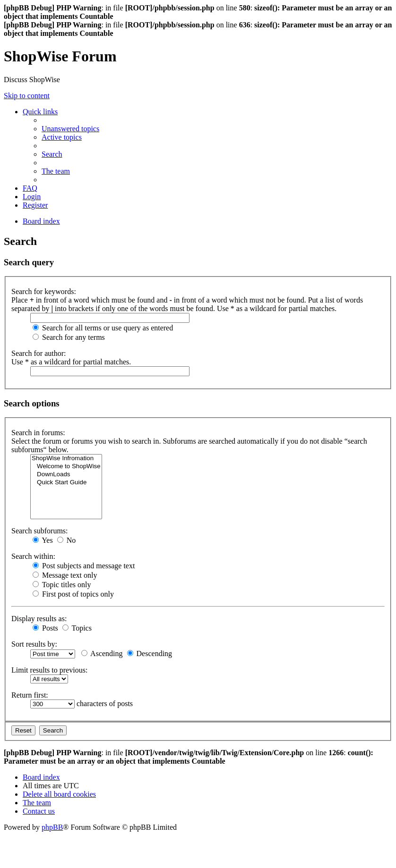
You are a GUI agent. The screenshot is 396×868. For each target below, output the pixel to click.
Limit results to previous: (49, 670)
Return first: (30, 695)
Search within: (33, 556)
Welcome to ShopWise (66, 467)
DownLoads (66, 475)
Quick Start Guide (66, 483)
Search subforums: (40, 531)
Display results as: (39, 619)
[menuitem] (70, 129)
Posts (45, 628)
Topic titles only (62, 585)
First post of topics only (73, 594)
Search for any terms (69, 337)
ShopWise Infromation (66, 459)
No (67, 540)
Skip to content (27, 96)
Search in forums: (38, 433)
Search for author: (39, 353)
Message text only (65, 575)
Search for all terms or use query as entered (103, 328)
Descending (150, 653)
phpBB (52, 827)
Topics (77, 628)
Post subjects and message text (84, 566)
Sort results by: (34, 644)
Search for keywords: (44, 291)
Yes (43, 540)
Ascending (102, 653)
